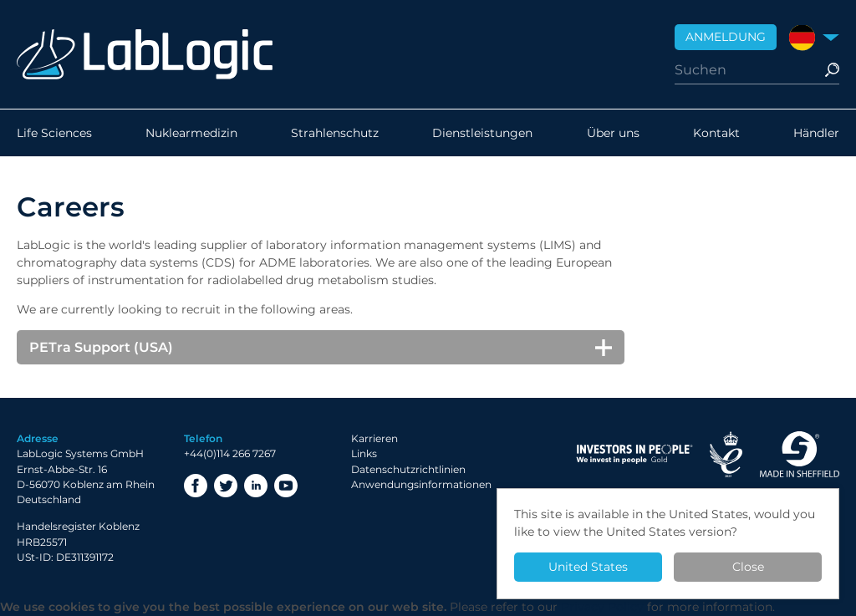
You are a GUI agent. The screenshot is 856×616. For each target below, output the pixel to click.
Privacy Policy (602, 607)
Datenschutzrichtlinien (408, 469)
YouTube (286, 486)
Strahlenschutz (335, 133)
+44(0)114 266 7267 (230, 453)
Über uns (613, 133)
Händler (816, 133)
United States (588, 567)
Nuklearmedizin (191, 133)
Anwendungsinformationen (421, 484)
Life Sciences (54, 133)
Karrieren (374, 438)
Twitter (226, 486)
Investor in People (634, 454)
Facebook (196, 486)
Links (364, 453)
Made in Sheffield (799, 454)
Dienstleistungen (482, 133)
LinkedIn (256, 486)
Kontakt (716, 133)
